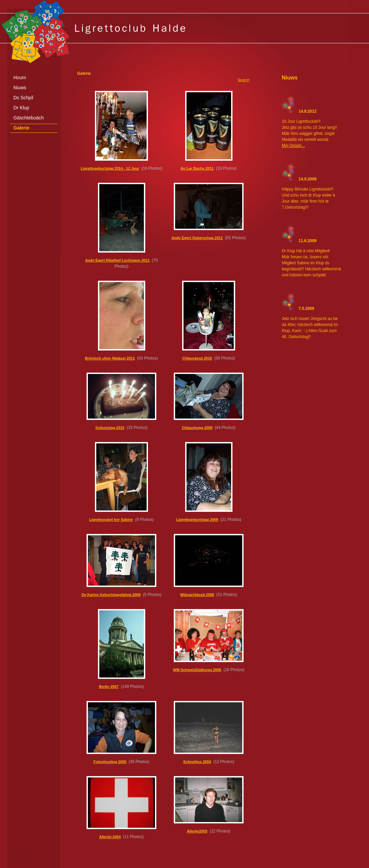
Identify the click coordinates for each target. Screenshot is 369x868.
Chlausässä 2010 (197, 358)
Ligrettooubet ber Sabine (111, 520)
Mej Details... (293, 146)
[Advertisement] (184, 865)
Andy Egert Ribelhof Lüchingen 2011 (117, 260)
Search (243, 80)
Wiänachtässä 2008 (197, 595)
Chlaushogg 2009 (197, 428)
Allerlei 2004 (110, 837)
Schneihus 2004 (197, 762)
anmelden (15, 860)
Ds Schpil (23, 98)
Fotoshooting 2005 (110, 762)
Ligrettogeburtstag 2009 (197, 520)
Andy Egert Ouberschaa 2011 (197, 238)
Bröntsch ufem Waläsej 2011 (110, 358)
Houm (20, 77)
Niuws (20, 88)
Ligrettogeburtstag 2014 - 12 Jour (110, 168)
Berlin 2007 (109, 687)
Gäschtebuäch (29, 118)
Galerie (21, 128)
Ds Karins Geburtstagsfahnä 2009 (111, 595)
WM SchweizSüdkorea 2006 (197, 670)
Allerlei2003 (197, 831)
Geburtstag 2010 (110, 428)
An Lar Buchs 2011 (197, 168)
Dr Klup (21, 108)
